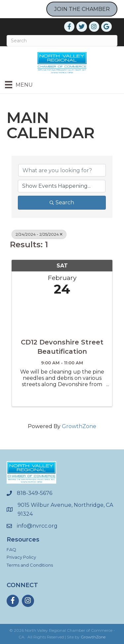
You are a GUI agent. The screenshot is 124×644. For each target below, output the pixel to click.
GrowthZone (79, 426)
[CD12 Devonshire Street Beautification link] (62, 315)
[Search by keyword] (62, 170)
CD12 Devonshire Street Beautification (62, 347)
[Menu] (19, 85)
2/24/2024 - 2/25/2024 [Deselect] (39, 234)
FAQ (11, 549)
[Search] (62, 41)
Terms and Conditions (30, 565)
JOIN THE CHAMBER (82, 9)
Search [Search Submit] (62, 202)
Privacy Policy (21, 557)
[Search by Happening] (62, 186)
